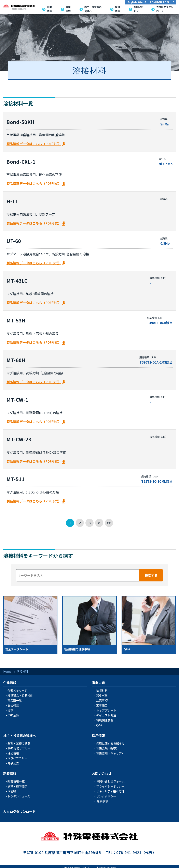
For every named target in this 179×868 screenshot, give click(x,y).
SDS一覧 (102, 694)
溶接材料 (102, 689)
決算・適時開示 (17, 785)
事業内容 (98, 681)
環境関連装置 (105, 718)
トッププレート (106, 709)
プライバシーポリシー (110, 785)
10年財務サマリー (19, 747)
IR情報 (12, 790)
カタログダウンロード (19, 810)
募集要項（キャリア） (110, 751)
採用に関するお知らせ (110, 742)
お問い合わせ (102, 772)
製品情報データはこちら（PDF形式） (34, 144)
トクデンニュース (19, 794)
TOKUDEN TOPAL (160, 2)
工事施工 (102, 704)
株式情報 (13, 751)
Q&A (99, 724)
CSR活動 (13, 714)
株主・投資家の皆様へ (19, 734)
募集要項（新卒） (108, 747)
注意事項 (102, 699)
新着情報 (10, 772)
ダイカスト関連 (106, 714)
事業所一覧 (15, 699)
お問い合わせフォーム (110, 780)
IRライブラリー (17, 757)
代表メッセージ (17, 689)
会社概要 (13, 704)
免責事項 (102, 800)
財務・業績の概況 (19, 742)
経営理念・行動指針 (20, 694)
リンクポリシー (106, 794)
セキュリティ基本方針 (110, 790)
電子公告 (13, 761)
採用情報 (98, 734)
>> (109, 521)
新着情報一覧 (16, 780)
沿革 (10, 709)
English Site (135, 2)
